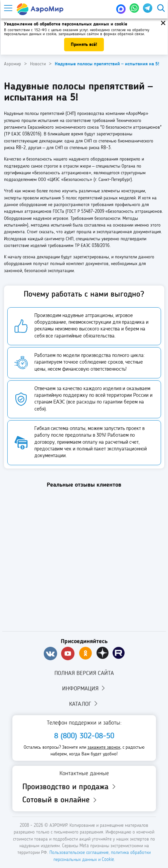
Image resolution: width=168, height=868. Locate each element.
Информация (84, 688)
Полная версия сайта (84, 673)
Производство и (70, 787)
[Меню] (8, 8)
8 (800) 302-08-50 (84, 736)
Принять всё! (84, 45)
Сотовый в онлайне (60, 800)
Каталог (84, 704)
